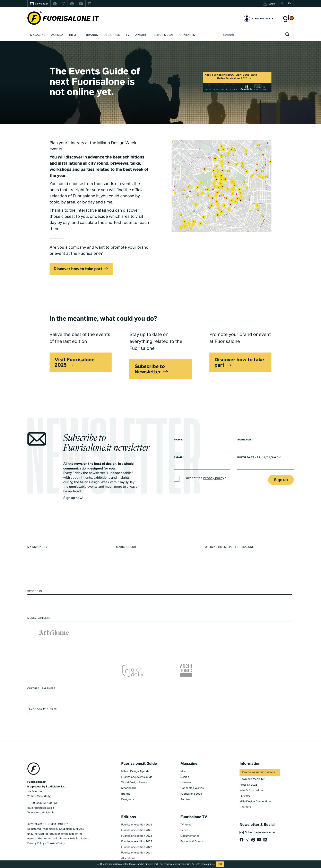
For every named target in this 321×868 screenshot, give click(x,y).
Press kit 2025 (248, 785)
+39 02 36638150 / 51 (44, 803)
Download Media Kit (252, 779)
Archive (185, 799)
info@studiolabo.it (43, 808)
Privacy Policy (36, 843)
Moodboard (128, 788)
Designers (112, 35)
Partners (245, 796)
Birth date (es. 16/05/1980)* (259, 458)
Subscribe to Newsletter (257, 833)
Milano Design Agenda (135, 771)
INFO (73, 35)
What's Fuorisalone (251, 790)
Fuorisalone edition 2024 (137, 836)
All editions (128, 858)
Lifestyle (186, 783)
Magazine (38, 35)
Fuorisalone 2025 (191, 794)
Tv (128, 35)
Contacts (187, 35)
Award (141, 35)
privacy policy (214, 478)
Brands (92, 35)
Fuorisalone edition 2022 (137, 847)
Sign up (281, 480)
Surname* (245, 440)
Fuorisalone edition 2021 (136, 853)
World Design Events (134, 783)
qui (209, 864)
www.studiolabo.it (43, 813)
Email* (179, 458)
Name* (179, 440)
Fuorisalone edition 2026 (137, 825)
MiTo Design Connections (255, 802)
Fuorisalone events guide (137, 777)
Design (185, 777)
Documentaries (190, 836)
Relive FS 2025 (163, 35)
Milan (184, 771)
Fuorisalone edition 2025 (137, 830)
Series (184, 830)
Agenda (57, 35)
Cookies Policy (56, 843)
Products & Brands (192, 842)
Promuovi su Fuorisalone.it (260, 773)
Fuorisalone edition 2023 (137, 842)
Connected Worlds (192, 788)
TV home (186, 825)
